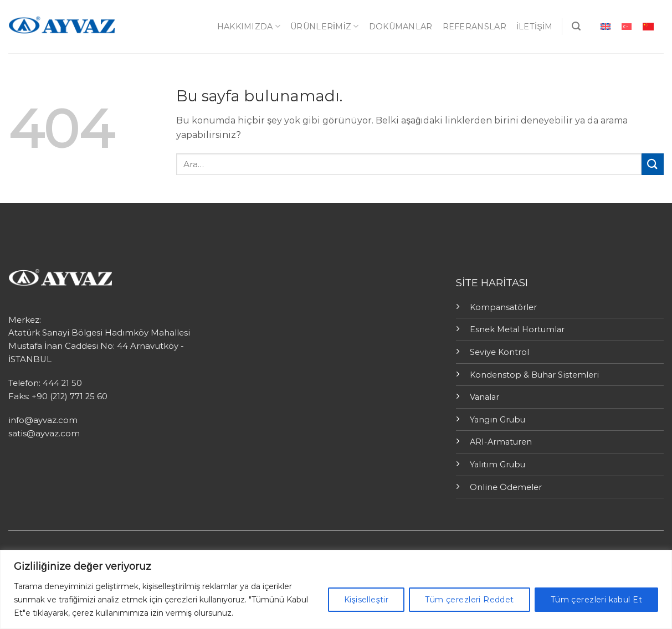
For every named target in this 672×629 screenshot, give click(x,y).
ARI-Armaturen (501, 442)
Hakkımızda (249, 26)
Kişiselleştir (366, 600)
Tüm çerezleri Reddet (469, 600)
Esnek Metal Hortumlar (517, 329)
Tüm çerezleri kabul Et (596, 600)
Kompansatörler (503, 307)
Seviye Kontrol (499, 352)
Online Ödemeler (506, 487)
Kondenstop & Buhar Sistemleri (534, 375)
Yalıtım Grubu (497, 465)
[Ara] (576, 26)
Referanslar (474, 27)
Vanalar (484, 397)
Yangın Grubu (497, 420)
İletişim (535, 27)
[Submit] (653, 164)
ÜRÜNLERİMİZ (325, 26)
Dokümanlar (401, 27)
